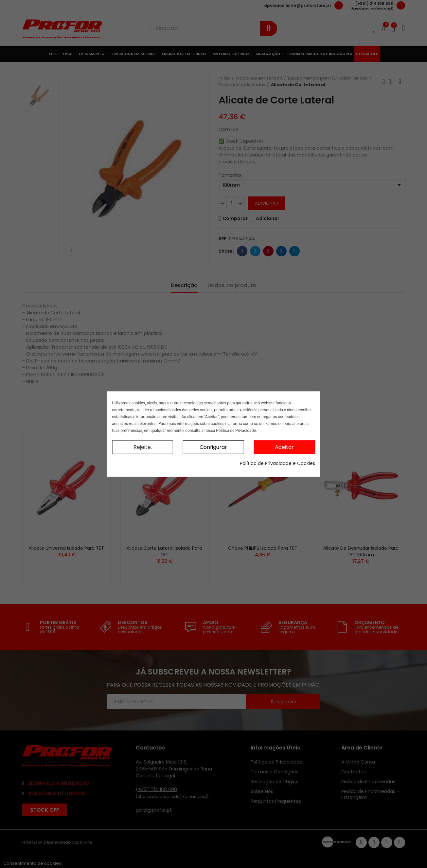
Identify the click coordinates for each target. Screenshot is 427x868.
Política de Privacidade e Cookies (277, 463)
